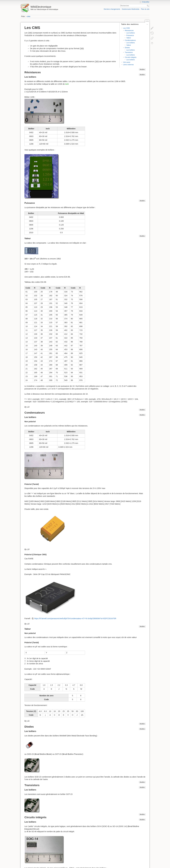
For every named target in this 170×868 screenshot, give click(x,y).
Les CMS (126, 28)
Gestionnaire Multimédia (131, 9)
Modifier (142, 69)
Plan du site (145, 9)
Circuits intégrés (131, 57)
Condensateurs (130, 40)
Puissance (130, 35)
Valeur (129, 38)
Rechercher (148, 6)
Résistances (129, 31)
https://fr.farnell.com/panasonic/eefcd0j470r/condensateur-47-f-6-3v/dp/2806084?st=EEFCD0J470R (75, 618)
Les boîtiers (130, 33)
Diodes (127, 48)
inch (67, 84)
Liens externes (128, 65)
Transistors (129, 52)
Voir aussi (127, 62)
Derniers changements (112, 9)
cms (29, 16)
